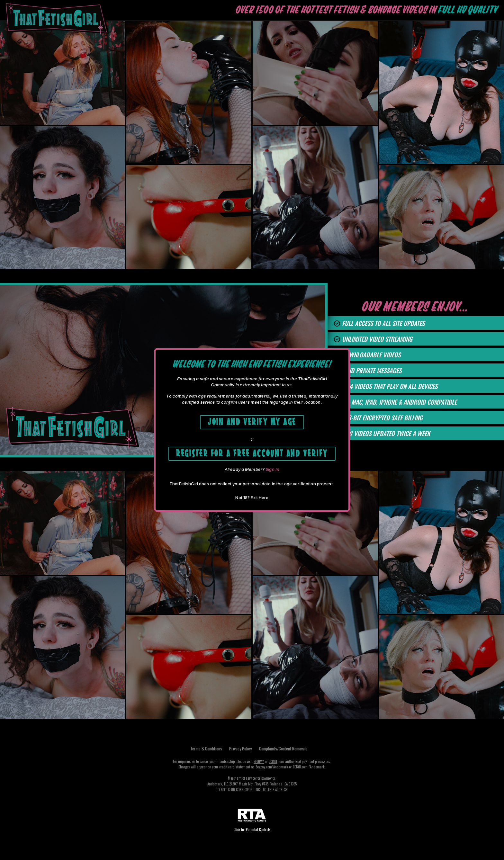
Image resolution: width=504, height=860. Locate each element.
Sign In (272, 470)
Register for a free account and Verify (252, 453)
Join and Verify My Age (252, 421)
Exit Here (260, 498)
